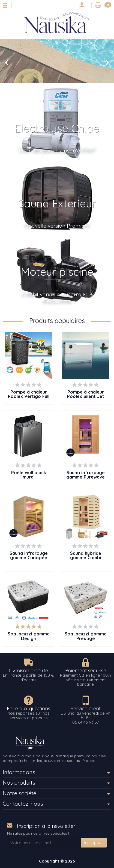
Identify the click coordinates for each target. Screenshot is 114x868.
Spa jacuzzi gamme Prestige (86, 636)
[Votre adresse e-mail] (44, 843)
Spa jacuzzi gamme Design (29, 636)
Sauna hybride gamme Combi (86, 555)
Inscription (94, 842)
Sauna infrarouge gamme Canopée (29, 555)
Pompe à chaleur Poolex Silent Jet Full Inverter (86, 396)
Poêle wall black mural (29, 475)
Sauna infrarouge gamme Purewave (85, 475)
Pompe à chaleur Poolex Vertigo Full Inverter (29, 396)
